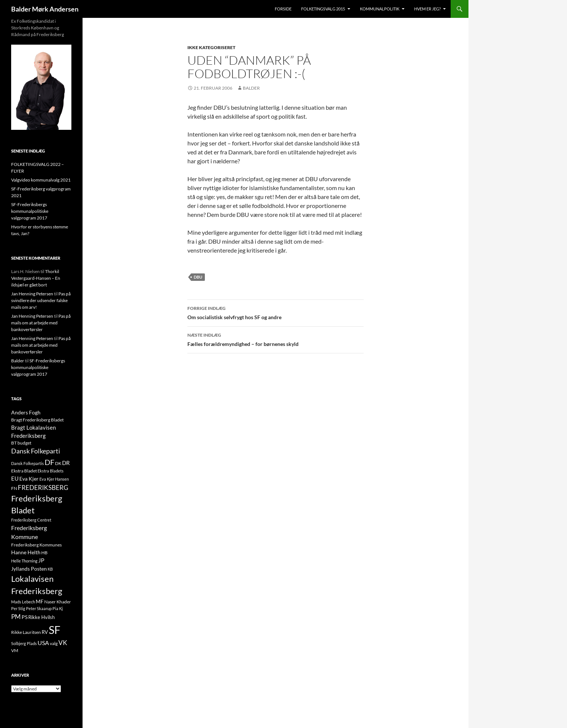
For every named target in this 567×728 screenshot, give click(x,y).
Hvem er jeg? (427, 9)
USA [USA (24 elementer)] (43, 643)
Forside (283, 9)
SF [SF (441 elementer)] (54, 630)
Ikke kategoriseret (211, 47)
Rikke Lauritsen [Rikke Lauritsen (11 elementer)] (26, 632)
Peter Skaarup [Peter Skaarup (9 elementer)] (39, 608)
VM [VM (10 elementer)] (15, 650)
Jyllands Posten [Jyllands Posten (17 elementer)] (29, 569)
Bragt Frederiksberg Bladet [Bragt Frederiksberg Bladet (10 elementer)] (37, 420)
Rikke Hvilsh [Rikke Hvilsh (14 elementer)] (41, 617)
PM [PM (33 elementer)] (16, 617)
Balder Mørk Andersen (45, 9)
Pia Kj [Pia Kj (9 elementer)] (58, 608)
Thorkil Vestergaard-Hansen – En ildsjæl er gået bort (36, 278)
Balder (251, 88)
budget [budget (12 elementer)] (24, 443)
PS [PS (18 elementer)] (25, 617)
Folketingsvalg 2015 (323, 9)
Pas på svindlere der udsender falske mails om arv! (41, 300)
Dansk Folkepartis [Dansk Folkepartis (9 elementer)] (28, 463)
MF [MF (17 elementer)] (40, 601)
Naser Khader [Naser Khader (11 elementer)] (58, 602)
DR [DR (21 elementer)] (66, 463)
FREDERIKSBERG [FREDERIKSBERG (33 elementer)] (43, 488)
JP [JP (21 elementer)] (41, 560)
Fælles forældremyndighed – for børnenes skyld (276, 339)
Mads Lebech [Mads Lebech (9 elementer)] (23, 602)
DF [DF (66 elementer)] (49, 462)
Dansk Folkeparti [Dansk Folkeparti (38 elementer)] (36, 451)
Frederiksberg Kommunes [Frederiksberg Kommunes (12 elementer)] (36, 545)
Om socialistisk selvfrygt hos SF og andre (276, 312)
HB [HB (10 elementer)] (44, 553)
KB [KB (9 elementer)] (50, 569)
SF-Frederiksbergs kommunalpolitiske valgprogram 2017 (30, 211)
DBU (198, 277)
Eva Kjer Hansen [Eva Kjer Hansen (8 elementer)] (54, 479)
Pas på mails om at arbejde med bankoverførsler (41, 323)
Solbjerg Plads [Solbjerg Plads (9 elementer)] (24, 643)
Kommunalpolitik (380, 9)
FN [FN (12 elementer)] (14, 488)
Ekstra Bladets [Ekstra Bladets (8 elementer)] (51, 471)
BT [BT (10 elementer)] (14, 443)
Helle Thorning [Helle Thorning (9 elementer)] (24, 561)
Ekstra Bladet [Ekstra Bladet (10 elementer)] (24, 471)
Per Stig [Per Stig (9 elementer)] (18, 608)
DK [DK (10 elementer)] (58, 463)
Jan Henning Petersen (32, 294)
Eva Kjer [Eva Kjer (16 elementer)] (29, 479)
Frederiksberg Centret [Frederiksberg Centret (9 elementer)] (31, 520)
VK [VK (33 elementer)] (63, 643)
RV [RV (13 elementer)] (45, 632)
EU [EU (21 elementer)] (15, 478)
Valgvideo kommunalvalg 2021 (41, 180)
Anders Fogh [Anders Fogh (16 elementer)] (26, 412)
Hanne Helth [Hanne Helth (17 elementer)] (26, 552)
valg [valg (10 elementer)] (54, 643)
